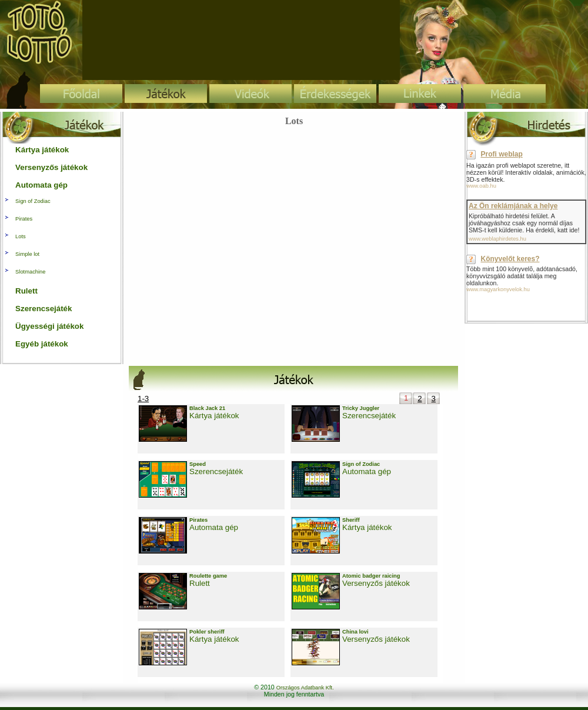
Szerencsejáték (369, 416)
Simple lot (27, 254)
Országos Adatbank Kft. (305, 688)
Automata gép (367, 471)
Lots (21, 236)
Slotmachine (30, 272)
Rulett (200, 583)
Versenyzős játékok (376, 583)
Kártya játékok (214, 416)
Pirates (24, 219)
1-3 (143, 399)
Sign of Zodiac (33, 201)
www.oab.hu (481, 186)
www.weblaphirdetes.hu (497, 239)
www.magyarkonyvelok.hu (498, 289)
